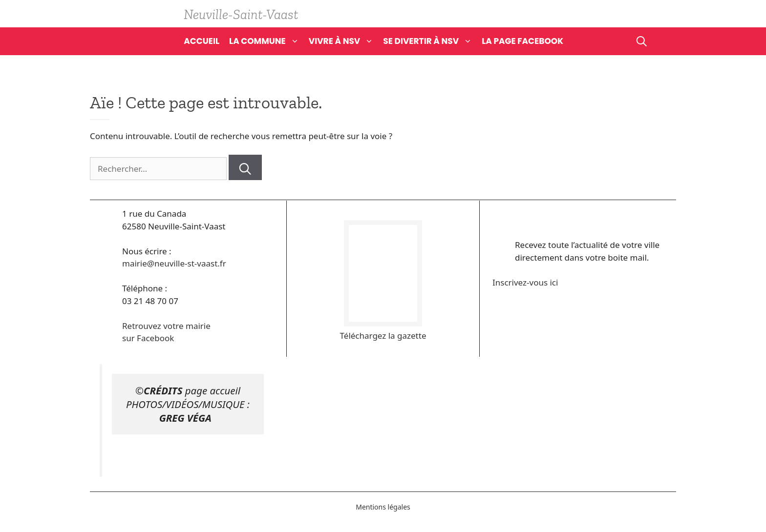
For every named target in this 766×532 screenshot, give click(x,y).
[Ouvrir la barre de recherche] (642, 41)
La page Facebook (522, 41)
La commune (269, 41)
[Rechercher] (245, 167)
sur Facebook (148, 338)
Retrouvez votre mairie (166, 326)
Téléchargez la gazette (383, 336)
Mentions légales (383, 507)
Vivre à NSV (346, 41)
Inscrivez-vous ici (525, 282)
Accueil (202, 41)
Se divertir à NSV (432, 41)
